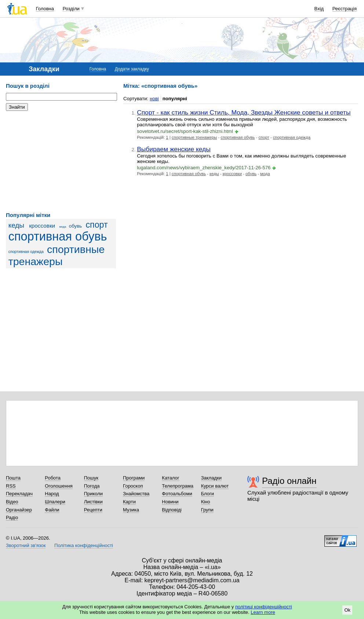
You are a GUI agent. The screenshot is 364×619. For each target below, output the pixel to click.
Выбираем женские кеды (174, 149)
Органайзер (19, 510)
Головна (45, 9)
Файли (52, 510)
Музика (131, 510)
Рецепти (93, 510)
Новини (170, 502)
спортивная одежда (26, 251)
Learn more (263, 612)
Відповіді (172, 510)
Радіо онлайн (289, 481)
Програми (134, 478)
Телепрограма (178, 486)
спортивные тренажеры (57, 255)
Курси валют (215, 486)
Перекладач (19, 494)
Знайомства (136, 494)
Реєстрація (345, 9)
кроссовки (42, 226)
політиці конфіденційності (264, 607)
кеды (16, 225)
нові (154, 99)
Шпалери (55, 502)
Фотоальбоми (177, 494)
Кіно (206, 502)
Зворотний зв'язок (26, 545)
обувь (75, 226)
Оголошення (59, 486)
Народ (52, 494)
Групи (207, 510)
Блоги (208, 494)
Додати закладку (132, 69)
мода (63, 227)
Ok (347, 610)
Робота (53, 478)
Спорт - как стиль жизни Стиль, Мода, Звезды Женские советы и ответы (244, 112)
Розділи (71, 9)
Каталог (170, 478)
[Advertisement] (61, 162)
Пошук (91, 478)
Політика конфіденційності (84, 545)
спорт (97, 225)
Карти (129, 502)
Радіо (12, 517)
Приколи (93, 494)
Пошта (13, 478)
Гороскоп (133, 486)
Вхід (319, 9)
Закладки (211, 478)
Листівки (93, 502)
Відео (12, 502)
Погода (92, 486)
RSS (11, 486)
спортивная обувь (58, 236)
